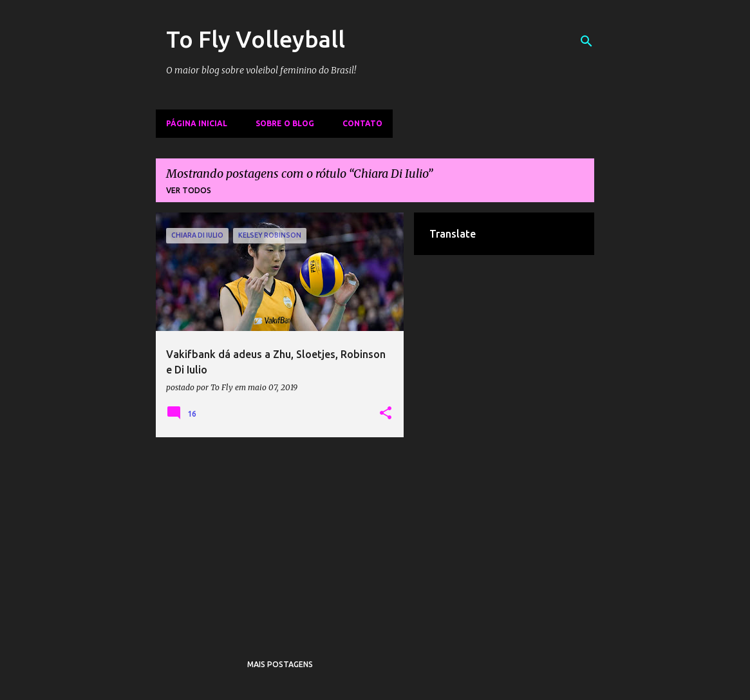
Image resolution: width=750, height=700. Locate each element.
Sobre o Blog (285, 123)
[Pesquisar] (586, 41)
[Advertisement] (280, 537)
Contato (362, 123)
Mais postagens (280, 664)
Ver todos (189, 190)
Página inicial (197, 123)
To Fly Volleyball (256, 39)
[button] (386, 413)
